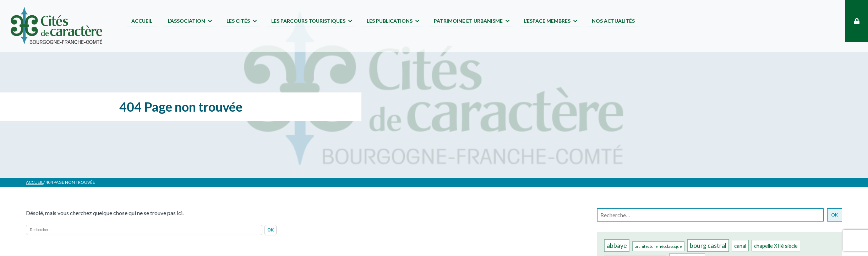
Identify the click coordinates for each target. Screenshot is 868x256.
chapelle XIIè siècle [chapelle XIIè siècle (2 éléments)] (776, 246)
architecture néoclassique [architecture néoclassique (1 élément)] (658, 246)
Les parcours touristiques (308, 21)
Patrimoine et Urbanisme (468, 21)
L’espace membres (547, 21)
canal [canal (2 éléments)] (740, 246)
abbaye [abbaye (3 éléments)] (617, 246)
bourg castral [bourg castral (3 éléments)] (708, 246)
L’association (187, 21)
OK (834, 215)
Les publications (390, 21)
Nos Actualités (613, 21)
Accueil (142, 21)
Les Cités (238, 21)
